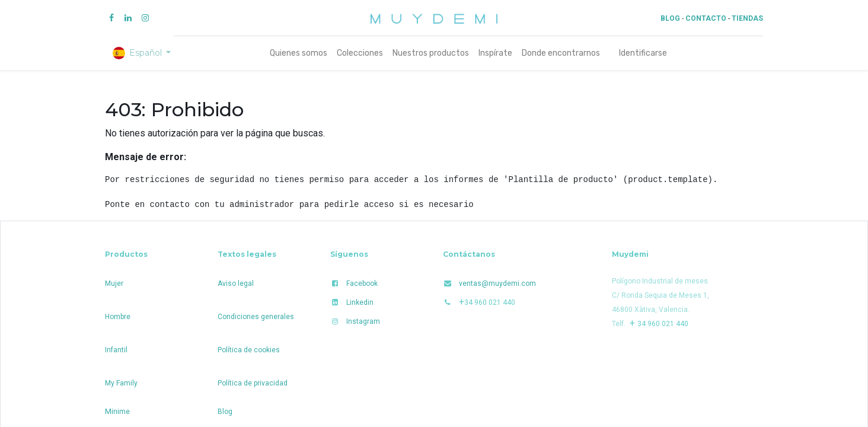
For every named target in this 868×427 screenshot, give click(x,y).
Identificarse (643, 53)
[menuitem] (299, 53)
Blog (225, 412)
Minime (117, 411)
